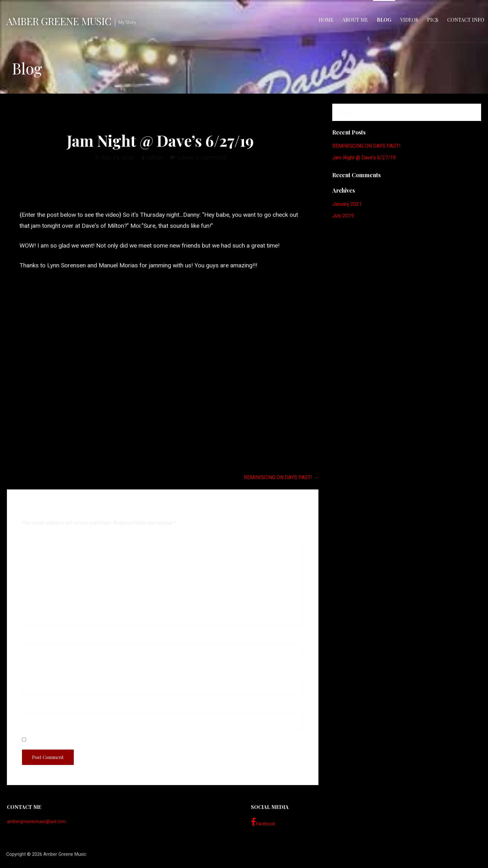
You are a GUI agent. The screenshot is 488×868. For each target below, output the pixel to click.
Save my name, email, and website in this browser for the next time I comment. (123, 740)
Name (31, 640)
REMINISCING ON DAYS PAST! (366, 146)
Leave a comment (202, 157)
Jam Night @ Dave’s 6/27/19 (364, 158)
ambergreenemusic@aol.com (36, 822)
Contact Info (466, 20)
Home (326, 20)
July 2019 (343, 216)
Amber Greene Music (59, 21)
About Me (355, 20)
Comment (35, 540)
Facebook (263, 822)
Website (31, 707)
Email (31, 674)
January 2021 (347, 204)
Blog (384, 20)
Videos (409, 20)
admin (155, 157)
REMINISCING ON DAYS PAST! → (281, 477)
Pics (433, 20)
